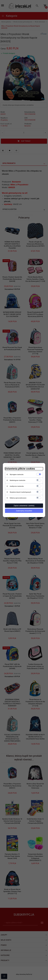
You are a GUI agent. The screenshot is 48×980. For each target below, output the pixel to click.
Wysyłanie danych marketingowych (20, 492)
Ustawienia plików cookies (20, 469)
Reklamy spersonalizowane (18, 498)
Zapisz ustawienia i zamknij (24, 506)
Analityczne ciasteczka (17, 486)
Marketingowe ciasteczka (17, 480)
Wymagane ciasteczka (17, 474)
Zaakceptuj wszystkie (24, 511)
